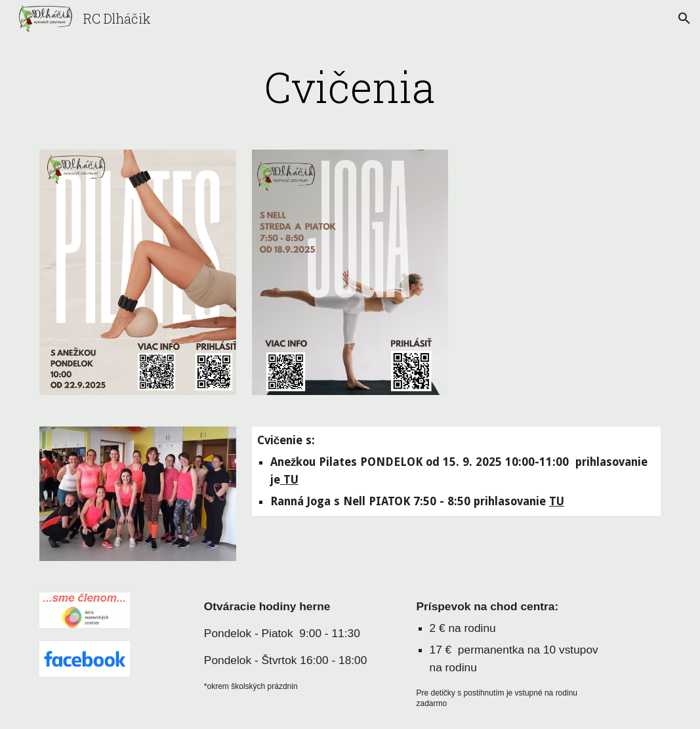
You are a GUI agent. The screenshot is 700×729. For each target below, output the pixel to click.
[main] (350, 87)
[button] (684, 18)
